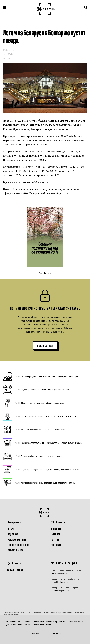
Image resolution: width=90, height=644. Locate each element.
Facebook (56, 534)
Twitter (55, 540)
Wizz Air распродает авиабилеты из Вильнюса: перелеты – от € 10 (45, 416)
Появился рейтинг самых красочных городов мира (39, 456)
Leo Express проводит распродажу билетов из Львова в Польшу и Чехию (48, 443)
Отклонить (35, 633)
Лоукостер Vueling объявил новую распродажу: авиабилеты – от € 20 (47, 470)
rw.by (10, 54)
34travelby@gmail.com (60, 573)
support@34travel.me (59, 582)
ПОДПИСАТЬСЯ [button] (45, 346)
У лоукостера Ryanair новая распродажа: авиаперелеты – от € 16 (45, 483)
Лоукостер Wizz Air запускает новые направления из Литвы (43, 390)
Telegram (56, 545)
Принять (56, 633)
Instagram (56, 529)
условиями (11, 625)
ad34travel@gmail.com (60, 591)
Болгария (48, 273)
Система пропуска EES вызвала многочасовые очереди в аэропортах (47, 376)
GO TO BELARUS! (15, 570)
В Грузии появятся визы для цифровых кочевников (39, 403)
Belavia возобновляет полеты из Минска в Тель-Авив (40, 430)
